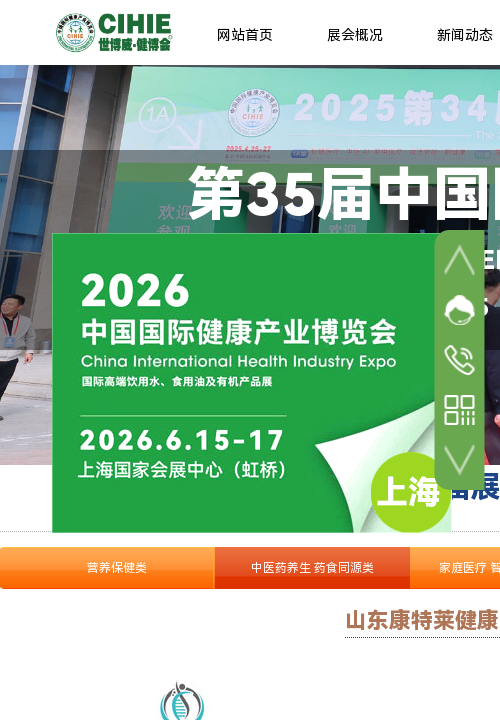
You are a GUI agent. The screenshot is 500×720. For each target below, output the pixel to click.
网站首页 (245, 35)
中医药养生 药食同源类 (312, 568)
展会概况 (355, 35)
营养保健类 (117, 568)
